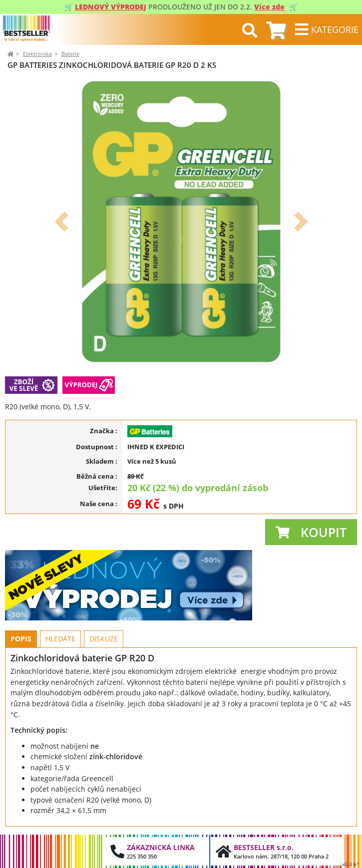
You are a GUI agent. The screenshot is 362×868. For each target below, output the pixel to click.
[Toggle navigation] (327, 29)
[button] (61, 222)
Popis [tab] (21, 639)
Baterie (70, 54)
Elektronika (37, 54)
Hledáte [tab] (60, 639)
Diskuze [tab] (104, 639)
